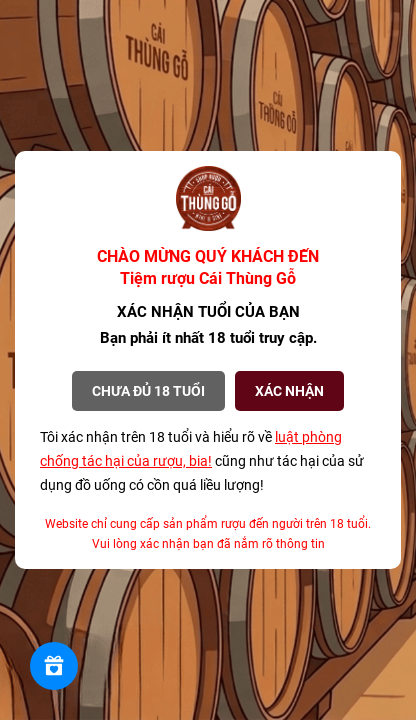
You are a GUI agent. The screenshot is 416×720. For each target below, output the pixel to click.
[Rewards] (54, 666)
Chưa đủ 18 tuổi (148, 391)
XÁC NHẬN (289, 391)
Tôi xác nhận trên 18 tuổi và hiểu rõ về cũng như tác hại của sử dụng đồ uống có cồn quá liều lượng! (202, 461)
